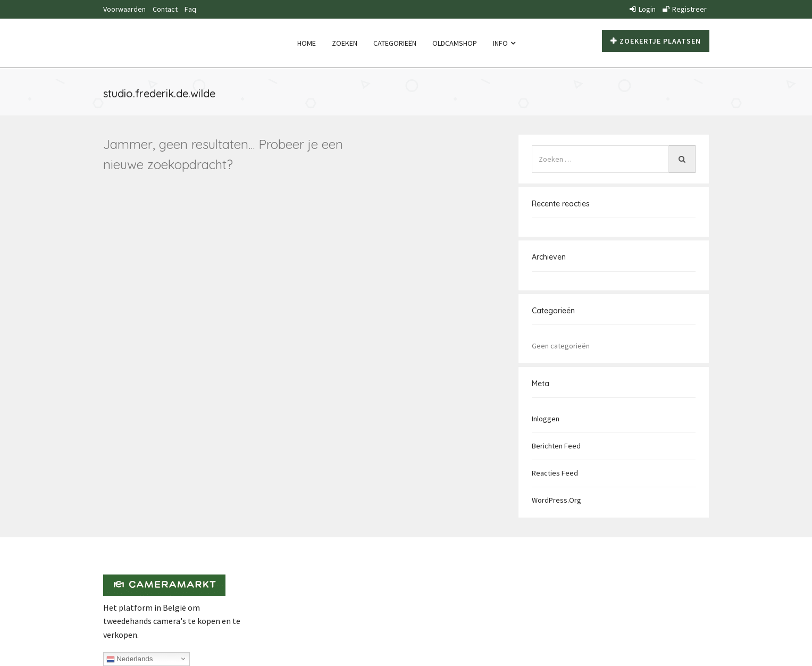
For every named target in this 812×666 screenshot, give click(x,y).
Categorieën (395, 43)
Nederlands (130, 659)
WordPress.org (556, 500)
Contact (165, 9)
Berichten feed (556, 446)
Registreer (685, 9)
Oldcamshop (455, 43)
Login (643, 9)
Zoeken (345, 43)
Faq (190, 9)
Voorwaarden (124, 9)
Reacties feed (555, 473)
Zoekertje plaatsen (656, 41)
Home (307, 43)
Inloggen (546, 419)
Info (504, 43)
